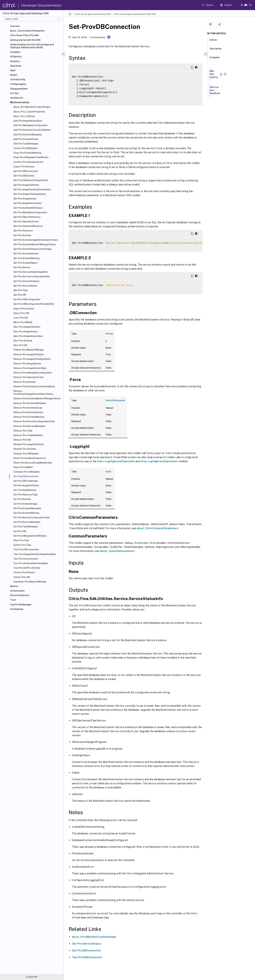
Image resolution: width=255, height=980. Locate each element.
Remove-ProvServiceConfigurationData (34, 421)
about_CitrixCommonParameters (27, 31)
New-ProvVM (20, 345)
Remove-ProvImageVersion (27, 364)
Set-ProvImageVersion (25, 490)
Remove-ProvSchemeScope (28, 408)
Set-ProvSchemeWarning (26, 513)
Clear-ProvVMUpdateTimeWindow (31, 157)
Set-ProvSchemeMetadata (27, 508)
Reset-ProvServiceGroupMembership (33, 463)
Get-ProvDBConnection (26, 171)
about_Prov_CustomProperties (29, 112)
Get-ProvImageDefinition (26, 185)
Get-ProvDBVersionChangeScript (31, 180)
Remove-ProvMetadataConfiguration (33, 373)
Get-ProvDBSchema (24, 176)
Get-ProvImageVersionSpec (28, 203)
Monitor (14, 586)
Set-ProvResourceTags (26, 495)
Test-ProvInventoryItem (26, 559)
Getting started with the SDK (25, 40)
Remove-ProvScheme (25, 382)
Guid (108, 471)
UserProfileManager (21, 605)
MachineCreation (20, 102)
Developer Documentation (41, 5)
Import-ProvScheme (24, 309)
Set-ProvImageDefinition (26, 485)
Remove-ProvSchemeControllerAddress (34, 386)
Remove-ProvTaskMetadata (28, 435)
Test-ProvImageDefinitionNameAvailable (35, 554)
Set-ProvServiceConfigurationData (32, 517)
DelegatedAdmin (19, 89)
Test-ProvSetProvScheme (27, 568)
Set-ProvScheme (22, 499)
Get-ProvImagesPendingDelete (30, 194)
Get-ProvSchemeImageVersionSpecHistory (36, 240)
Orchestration (17, 591)
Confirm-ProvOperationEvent (28, 162)
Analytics (15, 61)
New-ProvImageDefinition (27, 327)
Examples (15, 52)
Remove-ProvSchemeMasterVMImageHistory (37, 399)
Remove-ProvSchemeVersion (28, 412)
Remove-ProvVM (22, 440)
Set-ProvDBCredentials (26, 481)
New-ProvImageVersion (26, 332)
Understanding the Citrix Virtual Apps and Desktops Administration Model (32, 46)
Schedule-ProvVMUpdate (27, 472)
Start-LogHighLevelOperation (116, 461)
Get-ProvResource (23, 231)
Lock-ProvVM (20, 318)
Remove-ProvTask (23, 431)
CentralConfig (18, 79)
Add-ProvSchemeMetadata (27, 135)
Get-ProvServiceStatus (25, 286)
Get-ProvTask (21, 290)
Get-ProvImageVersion (25, 199)
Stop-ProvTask (21, 540)
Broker (14, 75)
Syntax (213, 41)
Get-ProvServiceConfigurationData (32, 276)
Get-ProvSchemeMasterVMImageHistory (35, 244)
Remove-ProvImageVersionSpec (30, 368)
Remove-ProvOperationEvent (28, 377)
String (109, 334)
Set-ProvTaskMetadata (26, 527)
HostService (17, 98)
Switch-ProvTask (22, 545)
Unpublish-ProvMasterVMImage (30, 582)
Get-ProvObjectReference (27, 217)
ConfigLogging (18, 84)
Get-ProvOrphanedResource (28, 226)
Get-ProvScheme (22, 235)
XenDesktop (17, 609)
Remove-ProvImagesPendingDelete (32, 359)
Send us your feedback (215, 90)
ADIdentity (16, 57)
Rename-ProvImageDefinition (29, 444)
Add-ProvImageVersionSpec (28, 121)
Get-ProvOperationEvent (26, 222)
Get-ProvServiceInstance (26, 281)
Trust (13, 600)
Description (216, 50)
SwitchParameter (115, 400)
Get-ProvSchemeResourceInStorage (32, 249)
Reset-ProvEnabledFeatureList (30, 458)
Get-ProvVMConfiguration (27, 299)
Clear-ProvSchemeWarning (27, 153)
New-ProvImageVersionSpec (28, 336)
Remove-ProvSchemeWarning (29, 417)
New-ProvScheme (23, 341)
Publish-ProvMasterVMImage (29, 350)
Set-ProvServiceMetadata (27, 522)
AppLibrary (16, 66)
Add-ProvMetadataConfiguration (30, 125)
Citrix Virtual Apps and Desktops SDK (93, 14)
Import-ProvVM (21, 313)
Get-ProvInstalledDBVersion (28, 208)
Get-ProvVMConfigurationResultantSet (34, 304)
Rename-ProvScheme (25, 449)
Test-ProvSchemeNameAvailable (31, 563)
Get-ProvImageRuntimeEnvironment (32, 189)
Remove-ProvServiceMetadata (29, 426)
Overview (15, 26)
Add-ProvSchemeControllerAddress (32, 130)
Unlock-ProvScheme (24, 572)
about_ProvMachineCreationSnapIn (32, 107)
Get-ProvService (22, 267)
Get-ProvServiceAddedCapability (30, 272)
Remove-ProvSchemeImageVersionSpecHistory (33, 392)
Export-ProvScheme (24, 167)
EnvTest (14, 93)
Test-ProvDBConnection (26, 549)
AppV (13, 70)
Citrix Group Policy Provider (24, 35)
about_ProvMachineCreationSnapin (94, 937)
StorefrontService (20, 595)
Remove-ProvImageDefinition (29, 354)
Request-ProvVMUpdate (26, 454)
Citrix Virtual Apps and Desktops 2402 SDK (135, 14)
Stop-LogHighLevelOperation (159, 461)
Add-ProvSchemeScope (26, 139)
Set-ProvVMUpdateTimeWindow (30, 536)
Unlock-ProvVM (22, 577)
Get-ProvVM (20, 295)
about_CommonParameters (117, 551)
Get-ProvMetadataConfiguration (30, 212)
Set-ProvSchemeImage (25, 504)
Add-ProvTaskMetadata (26, 144)
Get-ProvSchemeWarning (26, 258)
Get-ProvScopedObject (25, 263)
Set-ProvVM (20, 531)
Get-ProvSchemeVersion (26, 254)
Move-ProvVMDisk (23, 322)
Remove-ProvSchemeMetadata (30, 403)
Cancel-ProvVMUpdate (25, 148)
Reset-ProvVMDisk (23, 467)
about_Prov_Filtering (24, 116)
